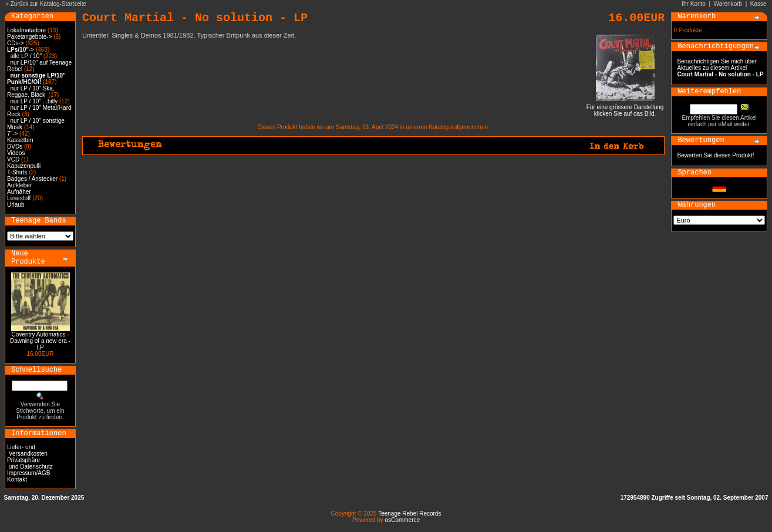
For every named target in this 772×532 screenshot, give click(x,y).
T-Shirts (17, 172)
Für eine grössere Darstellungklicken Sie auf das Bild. (625, 108)
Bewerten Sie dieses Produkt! (715, 155)
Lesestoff (19, 198)
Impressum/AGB (28, 473)
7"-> (12, 134)
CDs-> (16, 43)
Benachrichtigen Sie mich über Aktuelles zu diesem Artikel (720, 68)
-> (21, 50)
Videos (16, 153)
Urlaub (16, 205)
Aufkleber (19, 185)
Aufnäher (19, 192)
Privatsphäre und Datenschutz (30, 463)
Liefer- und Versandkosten (27, 450)
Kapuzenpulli (24, 166)
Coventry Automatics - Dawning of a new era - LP (40, 341)
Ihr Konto (694, 4)
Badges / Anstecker (32, 179)
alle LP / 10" (26, 56)
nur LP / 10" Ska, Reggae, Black (31, 92)
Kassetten (20, 140)
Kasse (758, 4)
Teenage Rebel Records (409, 514)
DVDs (15, 147)
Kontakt (17, 479)
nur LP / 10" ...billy (34, 101)
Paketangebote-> (29, 37)
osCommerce (402, 520)
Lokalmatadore (26, 30)
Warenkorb (728, 4)
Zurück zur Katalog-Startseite (49, 4)
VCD (13, 159)
